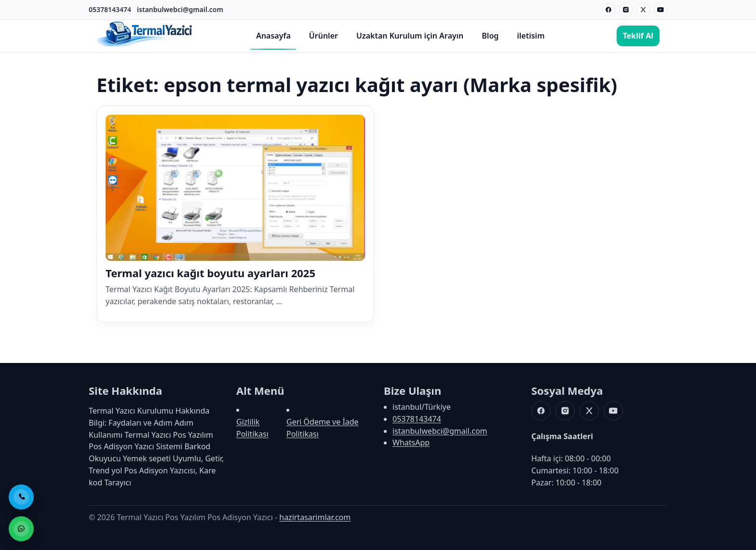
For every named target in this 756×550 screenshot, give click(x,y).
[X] (643, 10)
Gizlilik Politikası (252, 428)
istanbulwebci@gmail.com (180, 9)
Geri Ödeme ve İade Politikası (323, 428)
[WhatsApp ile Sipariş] (21, 529)
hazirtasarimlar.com (315, 517)
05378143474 (110, 9)
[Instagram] (626, 10)
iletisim (531, 36)
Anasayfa (273, 36)
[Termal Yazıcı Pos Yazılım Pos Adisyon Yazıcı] (145, 46)
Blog (490, 36)
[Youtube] (661, 10)
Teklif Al (638, 36)
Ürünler (324, 36)
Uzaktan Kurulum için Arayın (410, 36)
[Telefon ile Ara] (21, 497)
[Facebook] (608, 10)
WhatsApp (411, 443)
